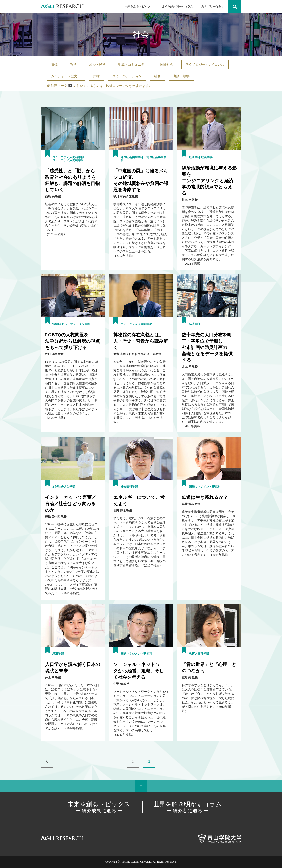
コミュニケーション (127, 76)
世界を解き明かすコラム (177, 6)
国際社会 (167, 64)
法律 (96, 76)
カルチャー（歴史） (66, 76)
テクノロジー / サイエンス (205, 64)
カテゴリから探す (213, 6)
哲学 (73, 64)
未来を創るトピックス (139, 6)
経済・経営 (97, 64)
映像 (54, 64)
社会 (157, 76)
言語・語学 (181, 76)
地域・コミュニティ (133, 64)
